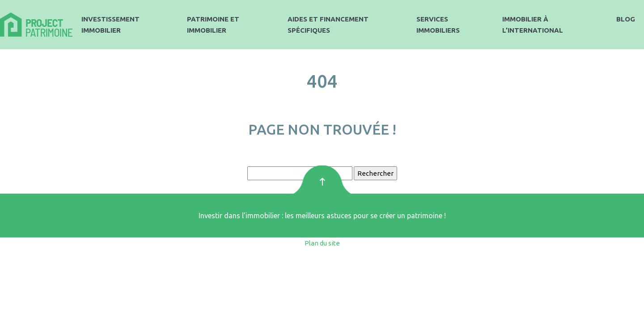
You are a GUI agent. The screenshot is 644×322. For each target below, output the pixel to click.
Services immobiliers (438, 25)
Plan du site (322, 243)
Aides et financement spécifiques (328, 25)
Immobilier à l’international (533, 25)
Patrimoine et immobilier (213, 25)
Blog (626, 19)
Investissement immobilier (110, 25)
